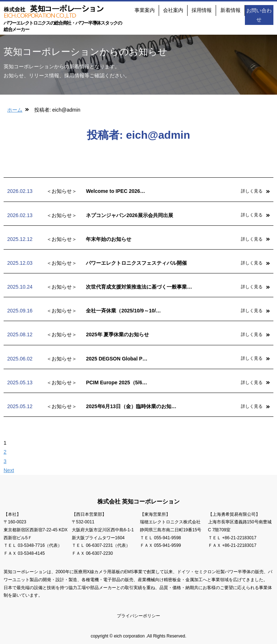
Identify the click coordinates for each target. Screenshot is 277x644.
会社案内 (173, 10)
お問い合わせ (259, 15)
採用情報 (202, 10)
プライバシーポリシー (138, 616)
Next (9, 470)
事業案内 (145, 10)
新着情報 (230, 10)
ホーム (15, 110)
